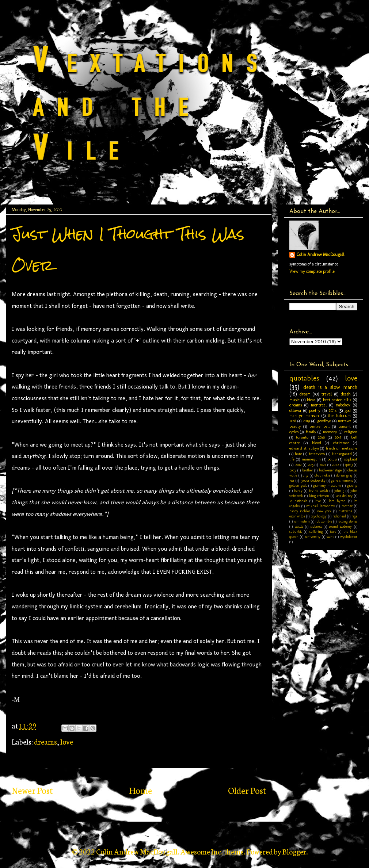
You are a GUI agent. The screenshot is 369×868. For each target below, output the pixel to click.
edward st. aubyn (304, 448)
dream (305, 394)
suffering (316, 531)
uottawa (345, 421)
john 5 (339, 491)
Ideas (311, 400)
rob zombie (324, 521)
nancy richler (300, 511)
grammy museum (327, 485)
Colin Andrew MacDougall (321, 255)
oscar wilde (297, 516)
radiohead (339, 516)
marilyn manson (304, 416)
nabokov (343, 405)
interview (317, 454)
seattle (299, 526)
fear (292, 480)
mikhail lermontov (321, 506)
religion (351, 432)
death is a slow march (330, 387)
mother (347, 506)
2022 (335, 465)
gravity (352, 485)
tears (333, 531)
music (294, 400)
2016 (321, 437)
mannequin (311, 459)
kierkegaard (342, 454)
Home (140, 790)
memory (330, 432)
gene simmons (342, 480)
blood (317, 443)
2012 (298, 465)
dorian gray (345, 475)
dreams (45, 741)
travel (327, 394)
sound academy (341, 526)
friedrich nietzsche (342, 448)
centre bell (319, 426)
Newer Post (32, 790)
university (313, 537)
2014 (332, 410)
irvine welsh (319, 491)
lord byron (337, 501)
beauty (295, 426)
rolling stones (347, 521)
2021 (323, 465)
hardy (298, 491)
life (292, 459)
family (311, 432)
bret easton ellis (337, 400)
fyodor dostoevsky (313, 480)
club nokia (322, 475)
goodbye (324, 421)
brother (308, 470)
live (318, 501)
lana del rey (344, 496)
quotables (304, 378)
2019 (306, 421)
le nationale (298, 501)
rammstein (302, 521)
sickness (316, 526)
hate (298, 454)
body (293, 470)
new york (324, 511)
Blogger (294, 851)
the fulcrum (339, 416)
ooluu (332, 459)
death (346, 394)
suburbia (296, 531)
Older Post (247, 790)
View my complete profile (312, 271)
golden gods (298, 485)
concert (345, 426)
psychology (319, 516)
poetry (315, 410)
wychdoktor (349, 537)
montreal (319, 405)
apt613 (349, 465)
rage (354, 516)
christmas (341, 443)
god (348, 410)
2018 (293, 421)
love (67, 741)
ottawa (295, 410)
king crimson (319, 496)
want (330, 537)
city (306, 475)
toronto (302, 437)
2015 (311, 465)
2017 (338, 437)
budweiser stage (330, 470)
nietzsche (345, 511)
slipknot (351, 459)
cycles (294, 432)
